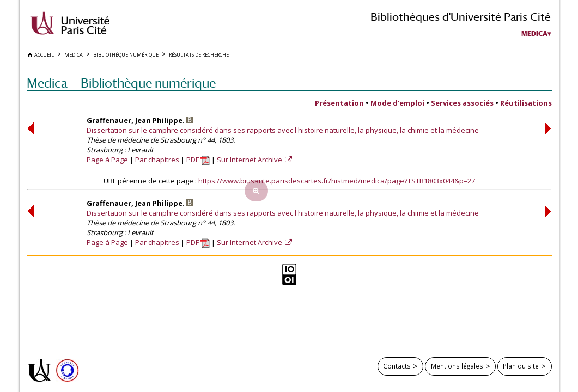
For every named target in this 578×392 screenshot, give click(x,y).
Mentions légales (457, 366)
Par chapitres (157, 160)
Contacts (397, 366)
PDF (198, 160)
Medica (534, 34)
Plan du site (521, 366)
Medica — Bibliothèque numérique (121, 83)
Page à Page (107, 160)
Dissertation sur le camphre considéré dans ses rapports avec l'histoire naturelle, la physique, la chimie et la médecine (283, 130)
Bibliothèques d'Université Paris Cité (461, 17)
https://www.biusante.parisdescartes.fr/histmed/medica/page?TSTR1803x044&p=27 (337, 181)
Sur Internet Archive (250, 160)
